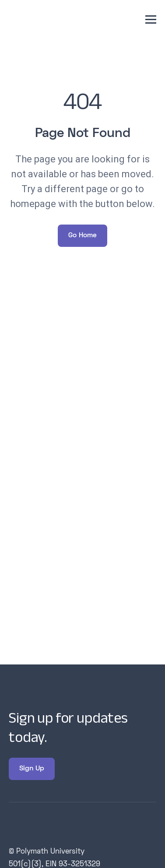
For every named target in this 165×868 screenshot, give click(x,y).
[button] (151, 19)
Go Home (82, 235)
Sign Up (32, 769)
